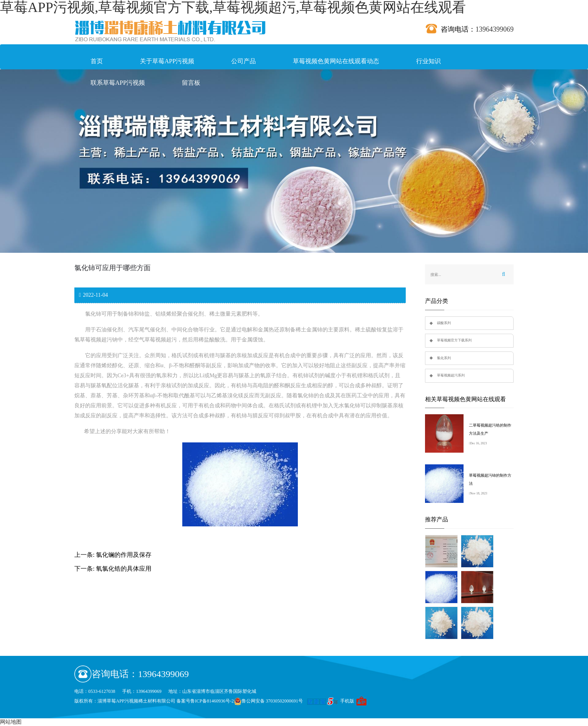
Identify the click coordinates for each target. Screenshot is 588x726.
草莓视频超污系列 (451, 375)
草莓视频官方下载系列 (454, 340)
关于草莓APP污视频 (167, 61)
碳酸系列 (444, 323)
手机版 (347, 701)
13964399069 (495, 29)
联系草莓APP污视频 (118, 83)
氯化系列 (444, 358)
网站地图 (11, 722)
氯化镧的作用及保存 (124, 555)
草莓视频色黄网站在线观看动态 (336, 61)
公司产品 (244, 61)
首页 (97, 61)
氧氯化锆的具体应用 (124, 569)
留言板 (191, 83)
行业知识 (428, 61)
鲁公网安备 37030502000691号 (268, 701)
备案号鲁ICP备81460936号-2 (205, 701)
